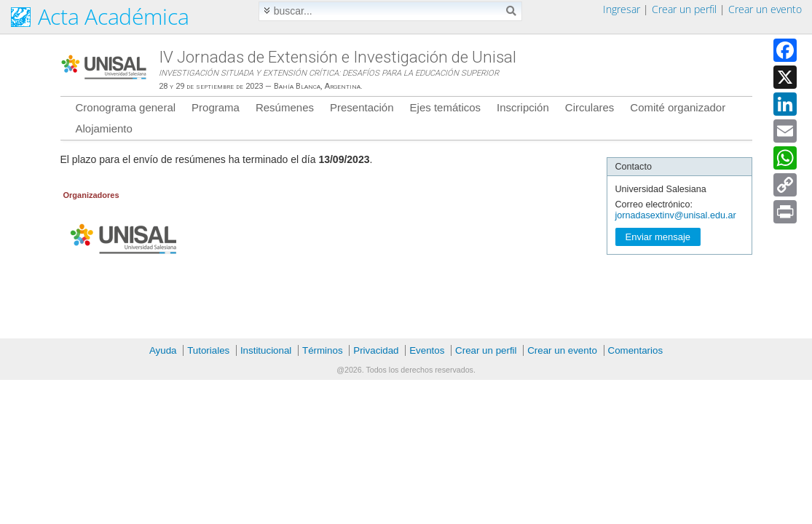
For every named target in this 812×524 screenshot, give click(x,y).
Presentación (362, 107)
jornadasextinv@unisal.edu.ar (676, 215)
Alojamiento (104, 128)
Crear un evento (765, 9)
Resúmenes (285, 107)
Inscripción (523, 107)
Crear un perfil (684, 9)
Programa (216, 107)
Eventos (427, 350)
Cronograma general (126, 107)
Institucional (266, 350)
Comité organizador (678, 107)
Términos (323, 350)
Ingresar (622, 9)
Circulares (590, 107)
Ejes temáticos (446, 107)
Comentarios (636, 350)
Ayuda (163, 350)
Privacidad (376, 350)
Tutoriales (208, 350)
